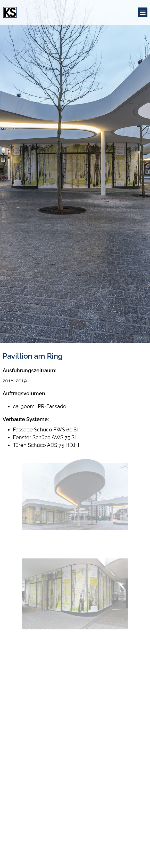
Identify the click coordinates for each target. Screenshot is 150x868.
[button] (143, 12)
